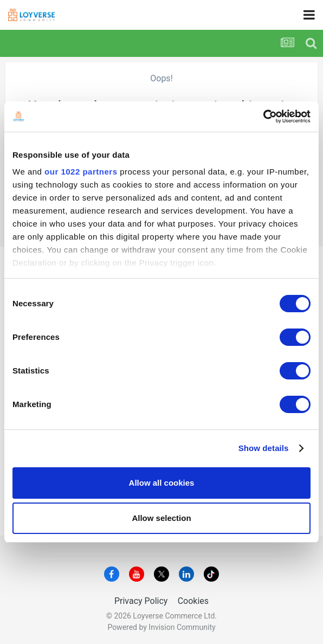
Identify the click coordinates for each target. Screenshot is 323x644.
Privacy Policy (141, 601)
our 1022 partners (81, 172)
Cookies (193, 601)
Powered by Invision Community (161, 627)
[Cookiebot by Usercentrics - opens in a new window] (263, 117)
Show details (264, 448)
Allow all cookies (162, 483)
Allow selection (161, 518)
